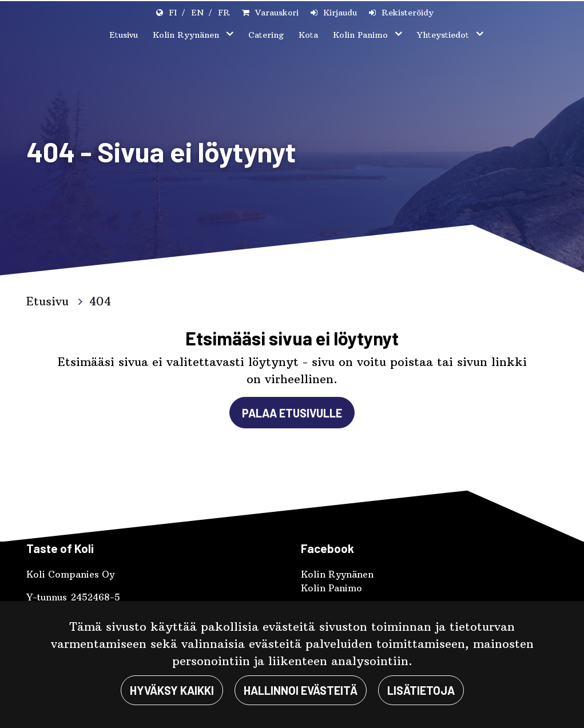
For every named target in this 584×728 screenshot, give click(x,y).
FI (173, 13)
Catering (266, 35)
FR (224, 13)
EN (197, 13)
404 (100, 301)
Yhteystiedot (444, 35)
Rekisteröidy (408, 13)
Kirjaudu (340, 13)
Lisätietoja (421, 690)
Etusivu (124, 35)
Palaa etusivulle (292, 413)
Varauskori (277, 13)
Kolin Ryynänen (187, 35)
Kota (308, 35)
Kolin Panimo (362, 35)
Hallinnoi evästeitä (301, 690)
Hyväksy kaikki (172, 690)
